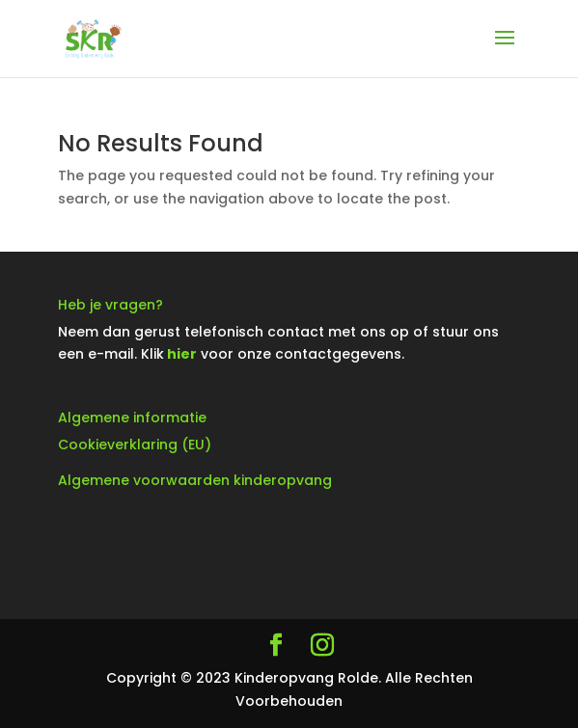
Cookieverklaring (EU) (135, 445)
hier (182, 354)
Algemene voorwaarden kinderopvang (195, 480)
